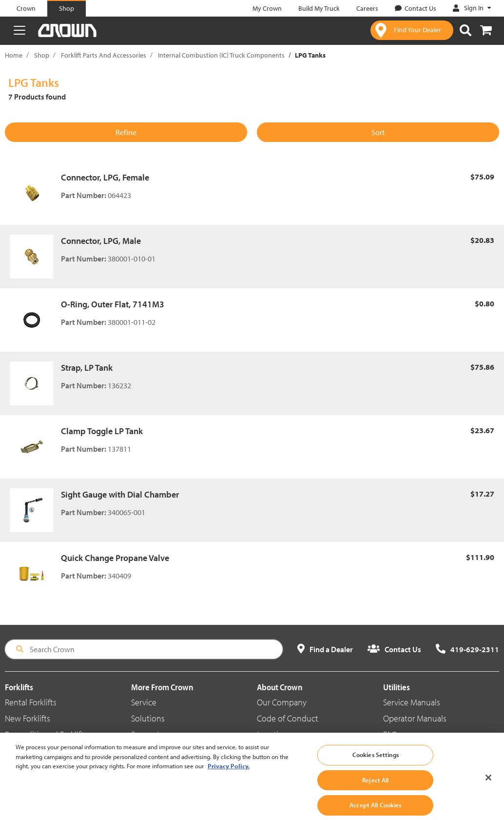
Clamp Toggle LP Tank (102, 431)
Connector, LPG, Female (105, 177)
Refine (126, 132)
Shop (42, 55)
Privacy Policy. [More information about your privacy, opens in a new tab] (229, 773)
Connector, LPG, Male (101, 241)
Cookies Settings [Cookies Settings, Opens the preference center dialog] (376, 762)
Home (14, 55)
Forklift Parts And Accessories (104, 55)
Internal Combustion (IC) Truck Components (221, 55)
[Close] (488, 785)
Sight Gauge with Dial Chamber (120, 494)
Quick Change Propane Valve (115, 558)
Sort (378, 132)
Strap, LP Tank (87, 368)
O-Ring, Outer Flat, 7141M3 (113, 304)
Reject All (375, 787)
